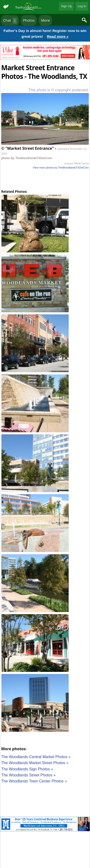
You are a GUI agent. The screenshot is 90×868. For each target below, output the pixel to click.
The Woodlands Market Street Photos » (35, 763)
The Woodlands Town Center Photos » (34, 781)
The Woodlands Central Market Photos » (36, 757)
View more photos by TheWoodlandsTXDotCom (61, 168)
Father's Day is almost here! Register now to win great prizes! (45, 34)
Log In (82, 6)
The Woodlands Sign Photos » (27, 769)
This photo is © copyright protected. (59, 90)
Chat (10, 21)
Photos (29, 20)
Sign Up (66, 6)
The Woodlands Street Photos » (28, 775)
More (45, 20)
